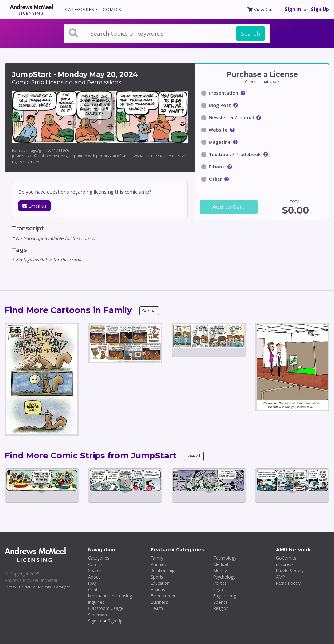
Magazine (220, 142)
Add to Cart (229, 207)
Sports (157, 577)
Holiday (158, 589)
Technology (225, 558)
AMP (280, 577)
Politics (220, 583)
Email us (35, 206)
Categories (99, 558)
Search (251, 33)
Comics (95, 564)
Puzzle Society (290, 570)
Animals (159, 564)
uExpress (285, 564)
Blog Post (220, 105)
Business (159, 602)
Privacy (10, 587)
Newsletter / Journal (231, 117)
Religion (221, 608)
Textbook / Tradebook (235, 154)
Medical (221, 564)
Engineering (225, 596)
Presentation (223, 93)
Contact (95, 589)
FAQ (92, 583)
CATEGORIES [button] (80, 9)
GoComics (286, 558)
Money (220, 570)
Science (221, 602)
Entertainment (164, 596)
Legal (219, 589)
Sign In (95, 621)
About (94, 577)
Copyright (62, 587)
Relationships (164, 570)
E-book (217, 167)
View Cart (261, 9)
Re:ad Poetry (288, 583)
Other (215, 179)
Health (157, 608)
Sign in (293, 9)
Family (157, 558)
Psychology (224, 577)
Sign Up (320, 9)
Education (160, 583)
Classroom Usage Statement (106, 611)
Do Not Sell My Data (35, 587)
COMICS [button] (112, 9)
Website (218, 130)
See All (149, 311)
